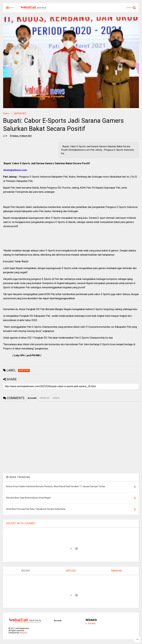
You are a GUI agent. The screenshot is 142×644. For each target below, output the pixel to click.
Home (6, 113)
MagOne (23, 633)
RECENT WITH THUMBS (21, 523)
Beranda (58, 621)
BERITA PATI (20, 113)
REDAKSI (92, 624)
